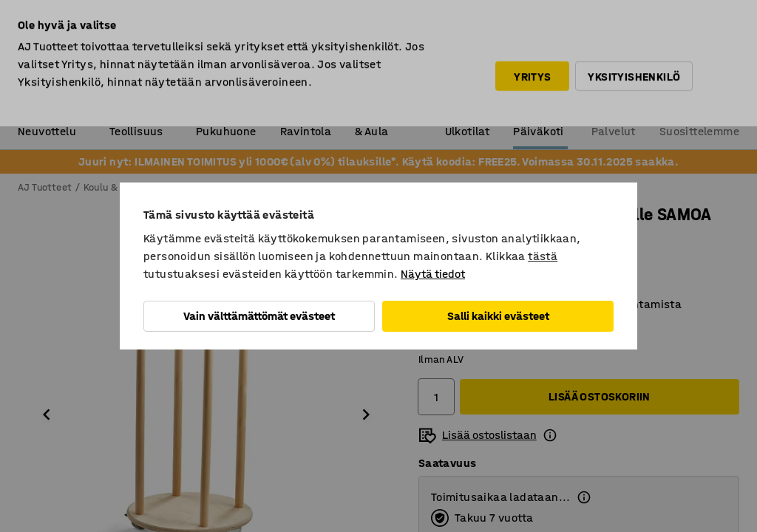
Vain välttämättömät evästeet (259, 316)
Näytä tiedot (433, 274)
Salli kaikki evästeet (498, 316)
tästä (543, 256)
